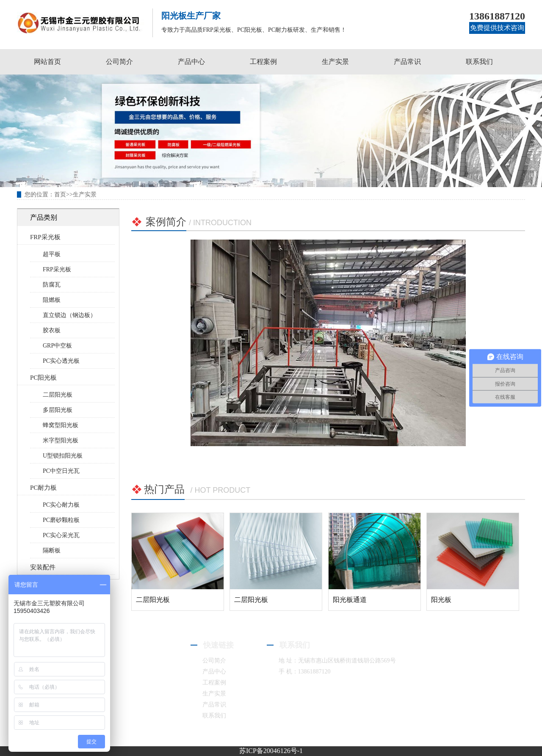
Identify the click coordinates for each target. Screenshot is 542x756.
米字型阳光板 (61, 440)
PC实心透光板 (61, 361)
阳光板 (441, 600)
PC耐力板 (43, 488)
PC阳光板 (43, 378)
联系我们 (479, 62)
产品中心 (191, 62)
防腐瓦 (52, 285)
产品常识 (407, 62)
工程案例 (263, 62)
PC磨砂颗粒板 (61, 520)
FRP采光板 (45, 237)
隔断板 (52, 550)
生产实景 (335, 62)
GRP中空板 (57, 346)
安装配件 (43, 567)
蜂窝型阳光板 (61, 425)
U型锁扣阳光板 (63, 456)
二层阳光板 (58, 395)
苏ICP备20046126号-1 (271, 751)
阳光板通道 (350, 600)
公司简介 (119, 62)
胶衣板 (52, 330)
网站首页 (47, 62)
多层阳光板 (58, 410)
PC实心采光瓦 (61, 535)
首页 (60, 195)
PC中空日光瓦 (61, 471)
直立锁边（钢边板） (69, 315)
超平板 (52, 254)
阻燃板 (52, 300)
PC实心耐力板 (61, 505)
